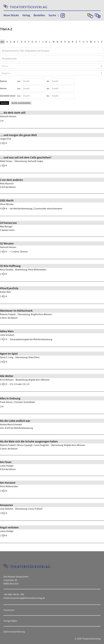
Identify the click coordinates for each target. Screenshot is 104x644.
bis (48, 81)
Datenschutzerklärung (14, 632)
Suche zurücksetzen (21, 103)
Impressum (9, 610)
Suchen (5, 103)
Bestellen (39, 15)
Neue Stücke (11, 15)
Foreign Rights (10, 621)
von (19, 81)
